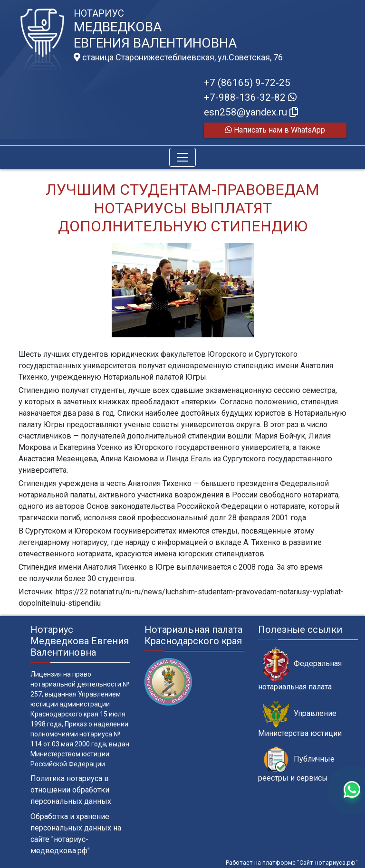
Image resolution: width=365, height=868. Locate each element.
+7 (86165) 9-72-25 (247, 83)
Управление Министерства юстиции (300, 719)
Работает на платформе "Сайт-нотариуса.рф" (292, 863)
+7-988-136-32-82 (250, 97)
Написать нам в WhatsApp (275, 130)
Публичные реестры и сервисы (296, 764)
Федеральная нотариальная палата (300, 669)
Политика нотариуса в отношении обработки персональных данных (71, 790)
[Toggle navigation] (182, 157)
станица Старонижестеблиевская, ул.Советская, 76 (178, 57)
